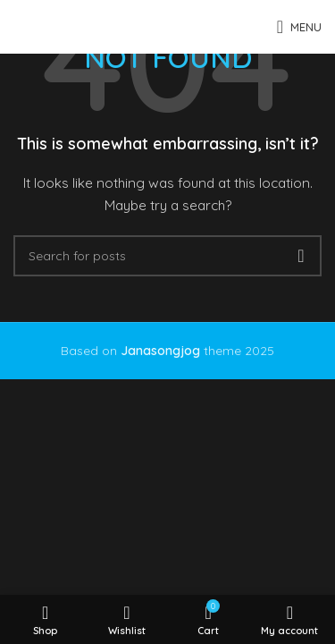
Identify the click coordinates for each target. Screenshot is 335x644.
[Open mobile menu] (299, 27)
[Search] (167, 256)
